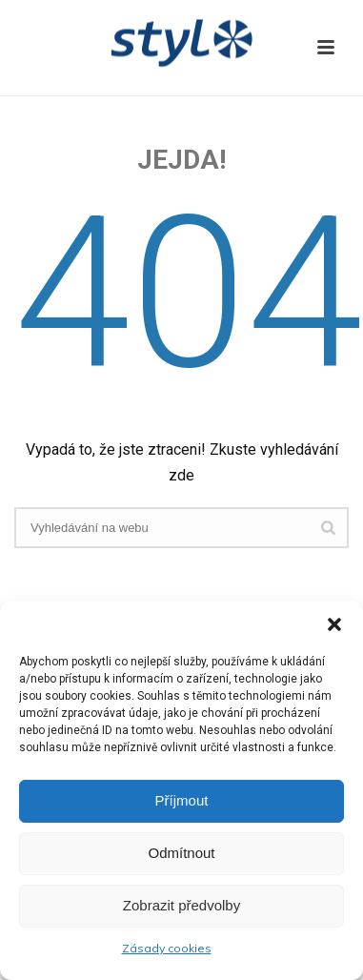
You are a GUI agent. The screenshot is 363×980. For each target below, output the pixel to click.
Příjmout (182, 800)
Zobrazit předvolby (181, 905)
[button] (334, 624)
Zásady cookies (167, 948)
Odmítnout (181, 853)
